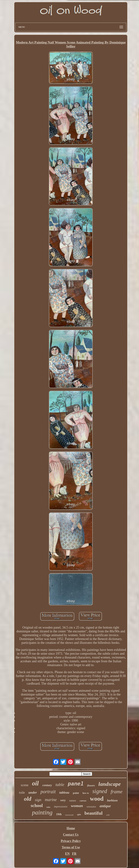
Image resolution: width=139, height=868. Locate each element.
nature (73, 801)
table (60, 785)
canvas (83, 801)
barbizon (112, 800)
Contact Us (71, 835)
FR (74, 854)
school (37, 806)
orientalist (91, 807)
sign (38, 800)
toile (22, 793)
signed (100, 791)
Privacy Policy (71, 841)
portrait (48, 792)
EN (67, 854)
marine (51, 800)
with (108, 815)
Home (71, 828)
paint (76, 793)
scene (25, 785)
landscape (110, 784)
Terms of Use (71, 847)
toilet (48, 807)
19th (59, 814)
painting (42, 812)
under (33, 792)
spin (79, 814)
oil (35, 783)
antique (105, 806)
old (28, 799)
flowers (91, 786)
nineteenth (69, 815)
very (63, 800)
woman (77, 806)
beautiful (94, 813)
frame (116, 792)
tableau (64, 793)
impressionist (61, 807)
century (47, 785)
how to (86, 793)
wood (97, 799)
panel (76, 784)
